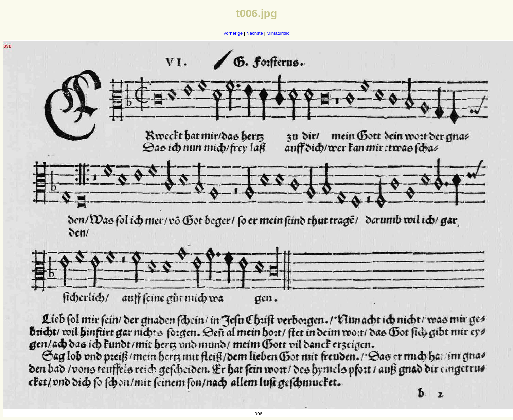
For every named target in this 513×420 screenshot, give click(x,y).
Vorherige (233, 33)
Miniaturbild (278, 33)
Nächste (255, 33)
